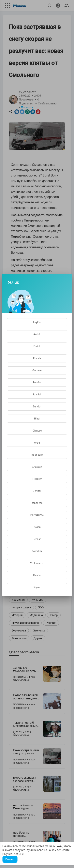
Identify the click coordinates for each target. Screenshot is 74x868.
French (37, 358)
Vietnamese (37, 563)
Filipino (37, 587)
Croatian (37, 467)
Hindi (37, 419)
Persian (37, 539)
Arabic (37, 334)
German (37, 370)
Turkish (37, 406)
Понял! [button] (10, 859)
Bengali (37, 491)
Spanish (37, 394)
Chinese (37, 431)
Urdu (37, 443)
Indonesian (37, 455)
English (37, 322)
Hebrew (37, 479)
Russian (37, 382)
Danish (37, 575)
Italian (37, 527)
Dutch (37, 346)
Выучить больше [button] (13, 854)
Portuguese (37, 515)
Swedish (37, 551)
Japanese (37, 503)
